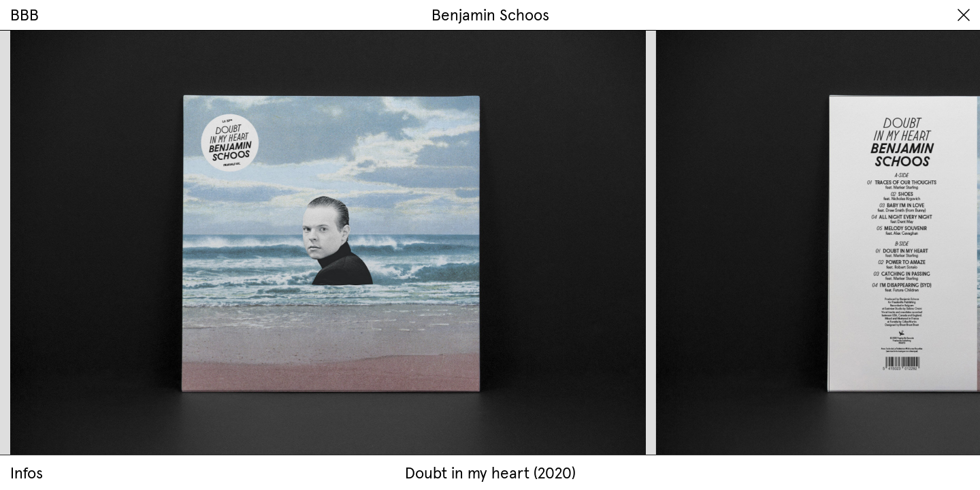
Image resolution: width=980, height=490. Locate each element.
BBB (24, 15)
